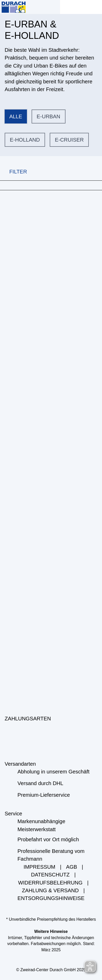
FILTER (13, 172)
